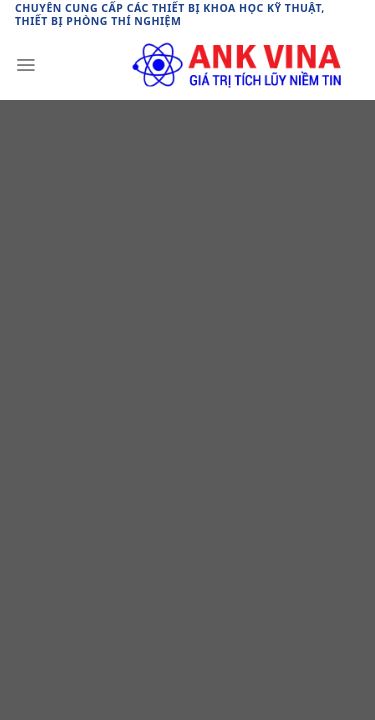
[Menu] (25, 65)
